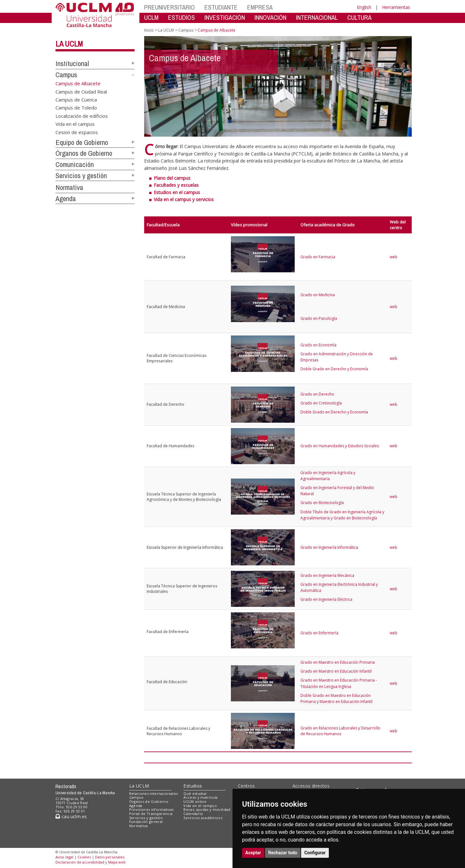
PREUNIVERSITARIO (170, 7)
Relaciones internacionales (154, 793)
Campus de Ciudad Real (81, 91)
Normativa (69, 187)
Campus (66, 75)
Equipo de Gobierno (82, 142)
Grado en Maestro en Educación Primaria (338, 662)
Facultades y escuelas (176, 185)
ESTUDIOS (181, 17)
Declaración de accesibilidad (80, 862)
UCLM (151, 17)
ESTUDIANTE (221, 7)
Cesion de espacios (77, 132)
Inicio (149, 30)
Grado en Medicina (318, 295)
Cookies (84, 857)
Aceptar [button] (253, 853)
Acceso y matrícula (200, 797)
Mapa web (117, 862)
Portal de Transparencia (151, 814)
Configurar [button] (315, 853)
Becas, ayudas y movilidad (207, 809)
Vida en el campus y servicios (184, 199)
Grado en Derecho (317, 394)
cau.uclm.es (71, 816)
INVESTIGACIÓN (225, 17)
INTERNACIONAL (317, 17)
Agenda (66, 199)
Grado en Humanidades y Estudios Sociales (340, 446)
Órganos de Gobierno (84, 153)
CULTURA (359, 17)
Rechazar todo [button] (283, 853)
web (394, 257)
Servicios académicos (203, 818)
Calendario (193, 814)
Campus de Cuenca (76, 100)
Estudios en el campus (177, 192)
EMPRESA (260, 7)
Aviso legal (64, 857)
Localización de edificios (82, 116)
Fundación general (146, 822)
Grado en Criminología (321, 403)
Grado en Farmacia (318, 257)
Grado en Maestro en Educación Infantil (336, 671)
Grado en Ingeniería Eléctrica (326, 599)
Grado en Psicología (319, 318)
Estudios (193, 786)
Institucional (72, 64)
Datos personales (110, 857)
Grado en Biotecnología (322, 503)
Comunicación (75, 164)
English (364, 7)
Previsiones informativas (151, 809)
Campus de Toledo (76, 108)
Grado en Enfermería (319, 633)
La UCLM (69, 44)
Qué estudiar (195, 793)
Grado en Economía (318, 345)
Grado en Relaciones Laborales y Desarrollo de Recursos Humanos (340, 731)
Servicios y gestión (81, 176)
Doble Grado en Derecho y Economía (334, 369)
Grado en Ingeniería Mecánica (327, 575)
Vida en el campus (75, 124)
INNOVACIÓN (270, 17)
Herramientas (396, 7)
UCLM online (195, 801)
